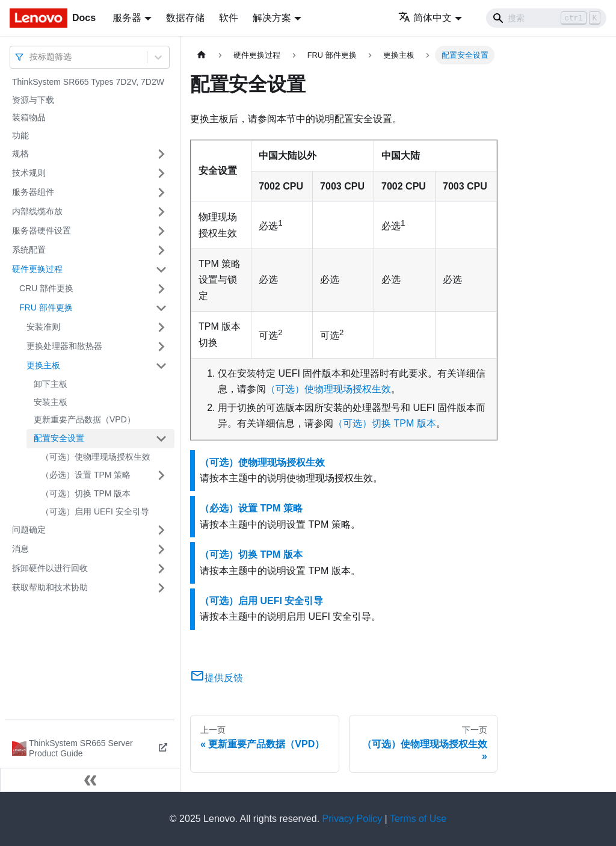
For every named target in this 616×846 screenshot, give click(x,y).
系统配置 (29, 250)
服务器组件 (33, 192)
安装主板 (51, 402)
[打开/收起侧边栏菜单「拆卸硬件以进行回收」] (161, 569)
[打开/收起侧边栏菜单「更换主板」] (161, 366)
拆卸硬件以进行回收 (50, 568)
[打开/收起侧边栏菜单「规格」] (161, 154)
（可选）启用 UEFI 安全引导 (95, 511)
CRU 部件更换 (46, 288)
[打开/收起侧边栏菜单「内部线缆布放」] (161, 212)
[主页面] (202, 55)
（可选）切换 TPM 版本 (86, 493)
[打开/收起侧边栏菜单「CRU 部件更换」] (161, 289)
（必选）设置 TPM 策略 (86, 475)
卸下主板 (51, 384)
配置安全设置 (59, 438)
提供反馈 (217, 678)
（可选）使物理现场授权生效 (96, 457)
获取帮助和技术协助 (50, 587)
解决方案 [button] (272, 18)
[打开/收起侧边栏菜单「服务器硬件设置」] (161, 231)
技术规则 (29, 173)
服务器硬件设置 (42, 230)
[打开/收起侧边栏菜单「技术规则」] (161, 173)
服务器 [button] (127, 18)
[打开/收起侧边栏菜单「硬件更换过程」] (161, 270)
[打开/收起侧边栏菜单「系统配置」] (161, 250)
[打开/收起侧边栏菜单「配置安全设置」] (161, 439)
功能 (20, 135)
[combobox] (31, 57)
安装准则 (43, 327)
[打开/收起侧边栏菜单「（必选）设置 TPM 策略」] (161, 475)
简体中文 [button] (425, 18)
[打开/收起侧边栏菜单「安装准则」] (161, 327)
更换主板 (43, 365)
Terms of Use (418, 819)
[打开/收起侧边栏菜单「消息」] (161, 549)
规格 (20, 153)
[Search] (546, 18)
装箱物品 (29, 117)
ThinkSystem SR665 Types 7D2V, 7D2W (88, 82)
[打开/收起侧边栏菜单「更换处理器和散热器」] (161, 347)
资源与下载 (33, 100)
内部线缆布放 (37, 211)
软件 (229, 18)
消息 (20, 549)
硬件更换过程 (37, 269)
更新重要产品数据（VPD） (85, 419)
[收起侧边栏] (90, 780)
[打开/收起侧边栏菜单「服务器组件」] (161, 193)
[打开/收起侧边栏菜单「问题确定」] (161, 530)
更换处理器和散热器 (64, 346)
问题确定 (29, 530)
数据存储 (185, 18)
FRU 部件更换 (46, 307)
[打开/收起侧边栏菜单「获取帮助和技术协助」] (161, 588)
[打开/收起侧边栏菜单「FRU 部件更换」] (161, 308)
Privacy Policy (353, 819)
